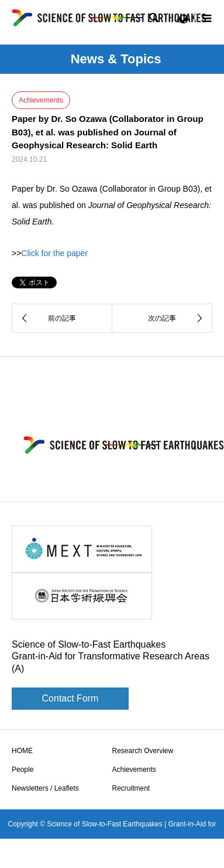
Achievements (134, 770)
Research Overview (143, 751)
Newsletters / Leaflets (45, 788)
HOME (22, 751)
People (23, 770)
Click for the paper (54, 253)
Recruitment (131, 788)
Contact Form (70, 698)
